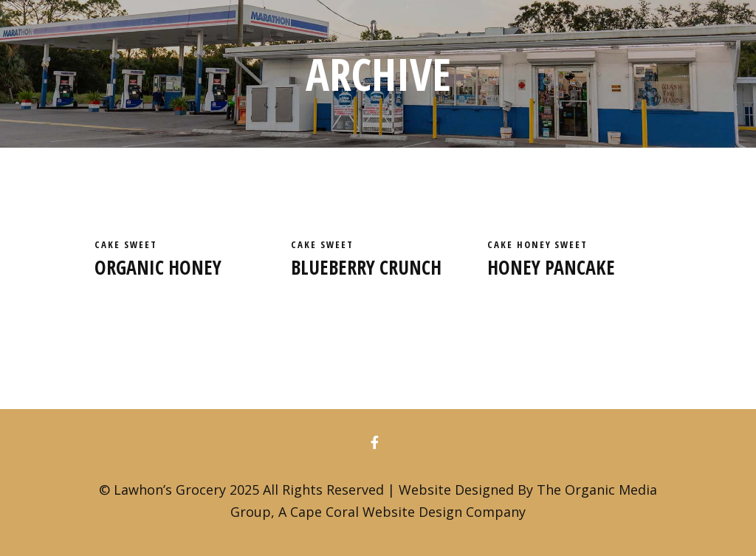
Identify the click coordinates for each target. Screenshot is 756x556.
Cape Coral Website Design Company (408, 512)
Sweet (141, 244)
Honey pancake (551, 267)
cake (109, 244)
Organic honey (158, 267)
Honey (536, 244)
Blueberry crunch (366, 267)
